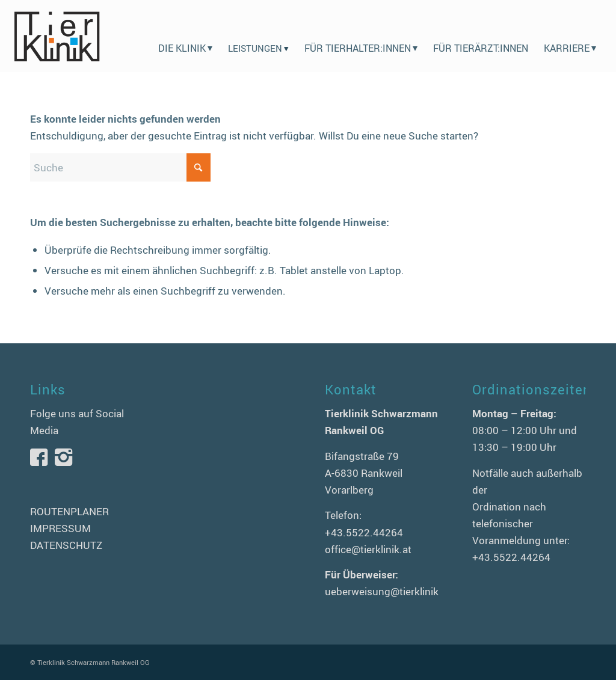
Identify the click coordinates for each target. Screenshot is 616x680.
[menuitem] (185, 36)
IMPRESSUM (60, 528)
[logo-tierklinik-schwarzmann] (56, 36)
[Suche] (120, 167)
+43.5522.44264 (364, 532)
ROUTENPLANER (69, 511)
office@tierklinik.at (368, 549)
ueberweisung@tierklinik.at (388, 591)
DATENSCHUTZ (66, 545)
